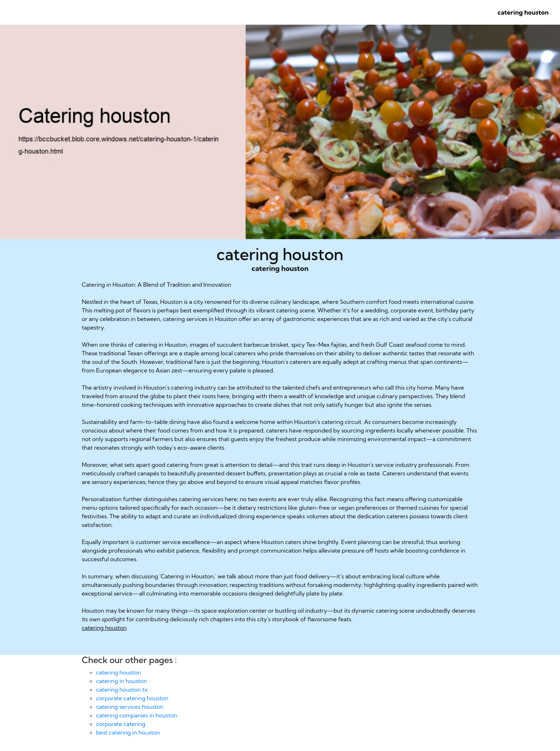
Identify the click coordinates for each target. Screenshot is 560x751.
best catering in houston (128, 732)
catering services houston (130, 707)
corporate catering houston (132, 698)
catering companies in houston (137, 715)
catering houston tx (122, 690)
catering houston (523, 12)
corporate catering (121, 724)
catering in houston (122, 681)
